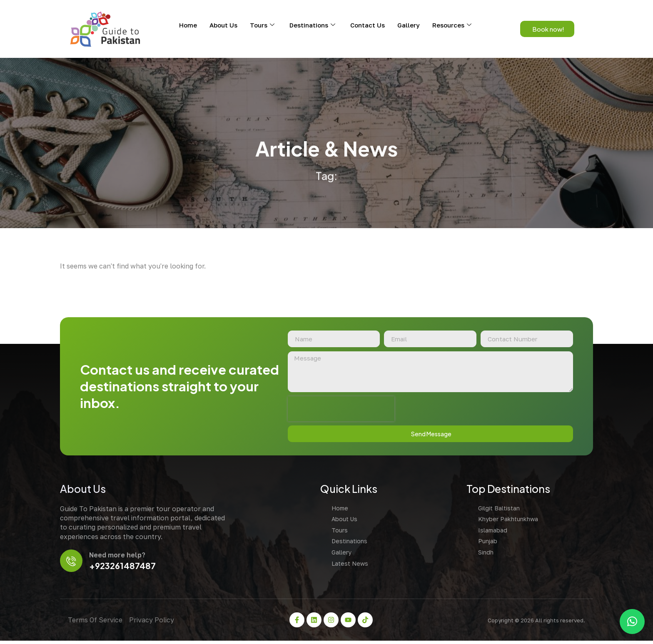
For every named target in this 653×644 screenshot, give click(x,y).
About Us (223, 25)
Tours (262, 25)
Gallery (409, 25)
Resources (452, 25)
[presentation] (338, 410)
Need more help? (118, 557)
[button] (632, 622)
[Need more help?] (72, 563)
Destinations (312, 25)
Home (188, 25)
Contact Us (368, 25)
